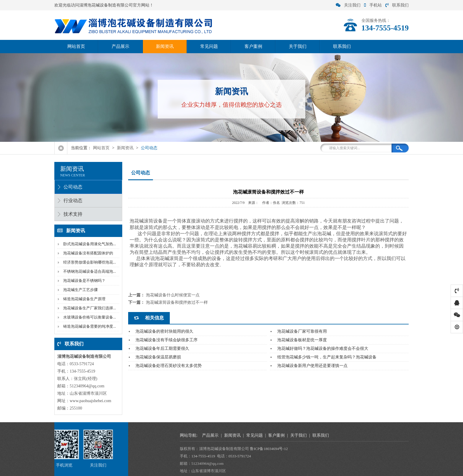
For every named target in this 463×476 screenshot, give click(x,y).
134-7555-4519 (363, 456)
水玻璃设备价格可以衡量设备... (89, 317)
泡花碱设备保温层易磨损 (158, 357)
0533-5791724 (400, 456)
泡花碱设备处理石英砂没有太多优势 (169, 366)
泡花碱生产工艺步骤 (80, 290)
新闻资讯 (165, 46)
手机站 (373, 5)
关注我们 (348, 5)
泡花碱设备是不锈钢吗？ (84, 281)
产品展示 (120, 46)
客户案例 (253, 46)
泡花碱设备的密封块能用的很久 (164, 331)
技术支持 (73, 214)
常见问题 (209, 46)
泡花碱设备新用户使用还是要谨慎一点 (312, 366)
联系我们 (397, 5)
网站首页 (76, 46)
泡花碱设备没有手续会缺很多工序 (167, 340)
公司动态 (149, 148)
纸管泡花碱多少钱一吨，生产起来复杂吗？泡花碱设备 (327, 357)
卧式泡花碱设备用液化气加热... (89, 244)
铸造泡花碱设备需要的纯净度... (89, 326)
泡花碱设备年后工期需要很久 (162, 349)
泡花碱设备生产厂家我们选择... (89, 308)
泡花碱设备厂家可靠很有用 (302, 331)
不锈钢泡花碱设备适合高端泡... (89, 271)
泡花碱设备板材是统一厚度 (302, 340)
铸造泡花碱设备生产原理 (84, 299)
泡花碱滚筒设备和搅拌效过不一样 (177, 302)
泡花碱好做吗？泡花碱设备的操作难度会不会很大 (323, 349)
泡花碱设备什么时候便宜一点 (173, 295)
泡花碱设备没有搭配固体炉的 (88, 253)
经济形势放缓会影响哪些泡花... (89, 262)
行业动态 (73, 200)
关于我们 (298, 46)
